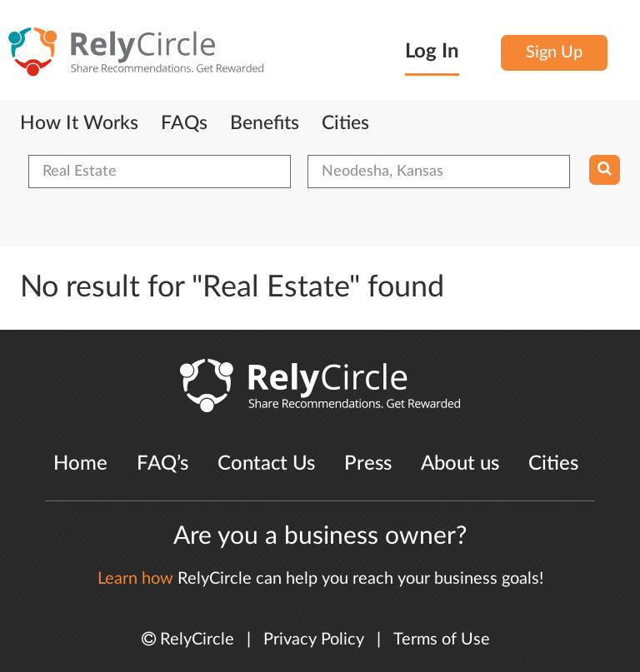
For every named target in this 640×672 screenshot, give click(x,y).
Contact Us (266, 464)
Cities (345, 123)
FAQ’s (162, 464)
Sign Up (554, 52)
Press (368, 464)
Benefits (265, 123)
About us (460, 464)
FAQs (184, 123)
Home (80, 464)
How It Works (79, 123)
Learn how (135, 579)
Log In (432, 52)
